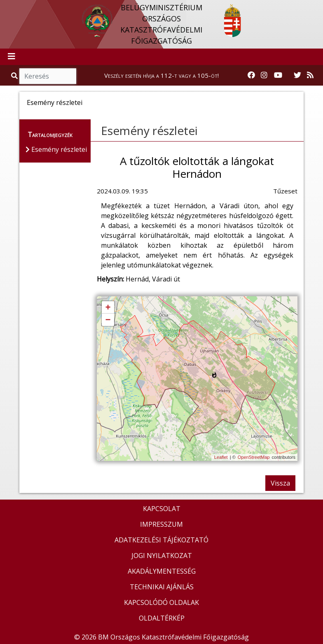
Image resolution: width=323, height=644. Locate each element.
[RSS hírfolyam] (310, 75)
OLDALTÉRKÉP (162, 618)
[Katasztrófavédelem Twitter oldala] (297, 75)
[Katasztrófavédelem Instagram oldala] (264, 75)
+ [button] (108, 308)
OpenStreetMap (254, 457)
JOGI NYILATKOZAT (162, 556)
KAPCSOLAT (162, 509)
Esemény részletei (149, 130)
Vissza (280, 483)
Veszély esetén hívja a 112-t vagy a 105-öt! (161, 75)
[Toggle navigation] (12, 57)
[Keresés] (48, 76)
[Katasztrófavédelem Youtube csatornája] (278, 75)
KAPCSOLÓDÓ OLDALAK (161, 602)
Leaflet (221, 457)
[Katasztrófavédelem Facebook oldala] (251, 75)
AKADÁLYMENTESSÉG (162, 571)
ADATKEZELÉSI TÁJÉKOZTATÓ (161, 540)
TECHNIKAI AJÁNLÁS (162, 587)
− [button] (108, 320)
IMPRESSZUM (161, 524)
